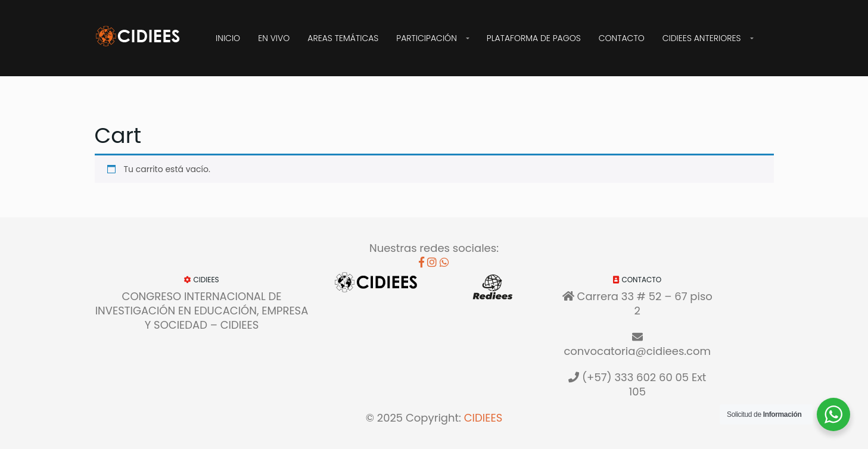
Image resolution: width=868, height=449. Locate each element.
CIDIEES (483, 418)
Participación (426, 38)
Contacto (622, 38)
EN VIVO (274, 38)
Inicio (228, 38)
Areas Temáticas (343, 38)
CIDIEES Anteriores (702, 38)
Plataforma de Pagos (534, 38)
